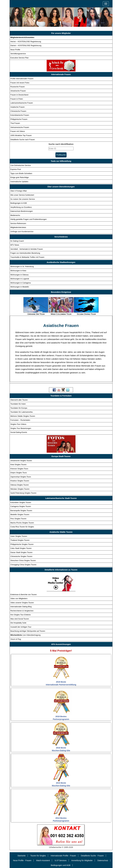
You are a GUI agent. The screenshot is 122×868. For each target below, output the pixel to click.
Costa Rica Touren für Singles (22, 527)
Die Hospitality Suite (18, 623)
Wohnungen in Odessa (19, 275)
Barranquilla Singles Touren (21, 511)
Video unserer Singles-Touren (22, 603)
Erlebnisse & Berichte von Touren (24, 594)
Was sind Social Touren (20, 619)
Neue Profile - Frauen (22, 860)
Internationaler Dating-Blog (21, 607)
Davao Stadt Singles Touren (21, 552)
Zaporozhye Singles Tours (21, 477)
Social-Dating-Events (19, 432)
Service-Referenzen (18, 223)
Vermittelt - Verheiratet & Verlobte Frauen (27, 249)
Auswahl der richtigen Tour (21, 627)
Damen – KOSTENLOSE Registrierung (26, 46)
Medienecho (15, 215)
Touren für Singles (38, 856)
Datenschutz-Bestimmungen (22, 211)
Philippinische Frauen (19, 119)
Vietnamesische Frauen (20, 127)
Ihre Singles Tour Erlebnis (21, 615)
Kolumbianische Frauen (20, 115)
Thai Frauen (15, 123)
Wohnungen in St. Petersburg (22, 266)
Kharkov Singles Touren (20, 481)
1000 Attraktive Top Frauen (21, 135)
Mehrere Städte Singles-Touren (23, 416)
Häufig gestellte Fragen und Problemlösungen (29, 219)
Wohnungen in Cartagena (21, 283)
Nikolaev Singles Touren (20, 489)
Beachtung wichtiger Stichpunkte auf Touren (28, 631)
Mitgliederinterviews (18, 227)
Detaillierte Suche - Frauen (92, 856)
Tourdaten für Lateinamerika (22, 412)
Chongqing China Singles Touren (23, 564)
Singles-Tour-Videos (18, 424)
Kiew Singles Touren (19, 465)
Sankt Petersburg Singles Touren (23, 493)
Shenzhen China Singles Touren (23, 560)
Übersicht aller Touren (19, 400)
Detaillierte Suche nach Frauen (23, 139)
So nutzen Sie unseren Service (23, 199)
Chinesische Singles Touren (21, 556)
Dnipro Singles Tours (19, 473)
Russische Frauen (18, 87)
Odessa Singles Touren (20, 485)
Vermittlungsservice (18, 54)
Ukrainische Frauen (18, 91)
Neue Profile (15, 50)
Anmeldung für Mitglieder (82, 860)
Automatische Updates (19, 182)
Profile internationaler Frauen (22, 79)
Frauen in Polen (17, 99)
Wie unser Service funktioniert (22, 195)
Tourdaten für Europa (19, 408)
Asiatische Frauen (18, 107)
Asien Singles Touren (19, 536)
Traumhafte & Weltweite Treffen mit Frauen (27, 257)
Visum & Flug (16, 639)
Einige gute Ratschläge (20, 177)
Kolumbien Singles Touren (21, 502)
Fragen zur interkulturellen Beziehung (25, 253)
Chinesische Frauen (18, 111)
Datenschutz (103, 860)
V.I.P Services (61, 860)
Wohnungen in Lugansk (20, 279)
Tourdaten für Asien (18, 404)
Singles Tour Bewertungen (21, 428)
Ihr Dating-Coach (17, 241)
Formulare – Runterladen (20, 420)
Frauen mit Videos (18, 131)
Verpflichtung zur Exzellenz (21, 207)
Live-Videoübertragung (25, 635)
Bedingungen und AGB (61, 865)
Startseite (21, 856)
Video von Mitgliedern (19, 598)
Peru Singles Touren (18, 519)
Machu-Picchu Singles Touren (22, 523)
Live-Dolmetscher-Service (21, 165)
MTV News (15, 245)
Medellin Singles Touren (20, 514)
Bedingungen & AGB (19, 203)
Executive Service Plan (20, 58)
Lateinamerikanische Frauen (22, 103)
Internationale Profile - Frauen (63, 856)
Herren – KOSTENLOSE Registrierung (26, 42)
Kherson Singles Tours (19, 469)
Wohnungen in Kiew (18, 271)
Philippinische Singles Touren (22, 544)
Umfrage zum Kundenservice (22, 231)
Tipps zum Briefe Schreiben (21, 173)
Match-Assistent (43, 860)
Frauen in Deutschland (19, 95)
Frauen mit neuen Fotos (20, 83)
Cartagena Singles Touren (21, 506)
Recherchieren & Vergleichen (22, 611)
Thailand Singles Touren (20, 540)
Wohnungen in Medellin (20, 287)
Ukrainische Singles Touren (21, 461)
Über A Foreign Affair (19, 191)
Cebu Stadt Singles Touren (21, 548)
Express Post (16, 169)
